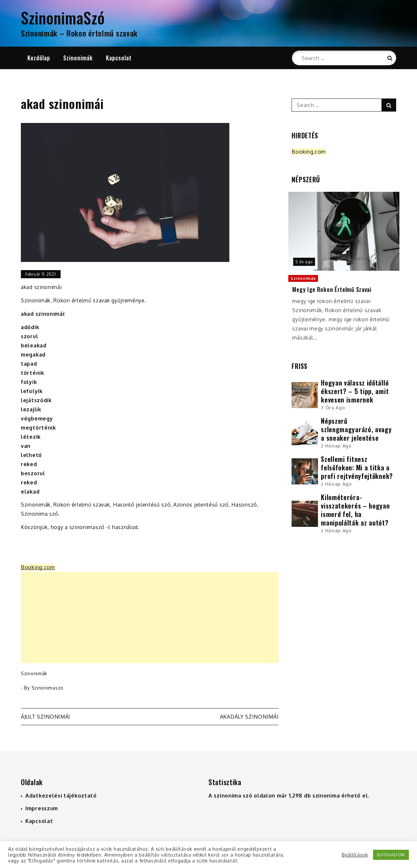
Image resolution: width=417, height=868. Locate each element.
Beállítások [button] (355, 855)
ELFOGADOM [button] (391, 855)
